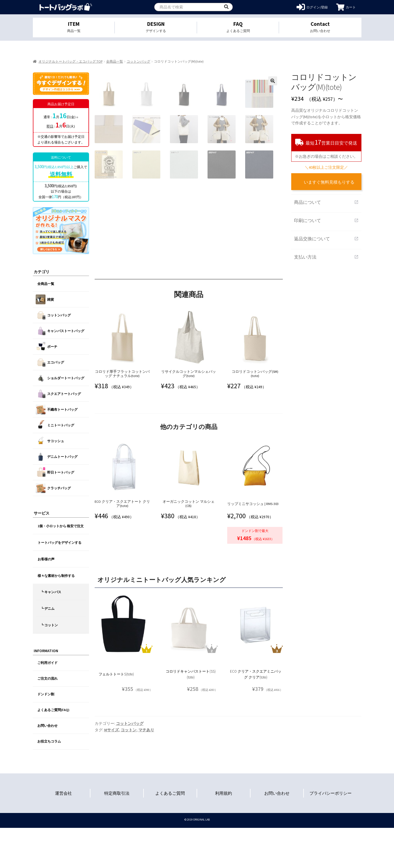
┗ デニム (47, 608)
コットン (129, 770)
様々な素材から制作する (56, 576)
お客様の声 (46, 559)
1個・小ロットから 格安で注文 (61, 526)
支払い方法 (326, 257)
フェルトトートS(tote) (116, 715)
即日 (50, 126)
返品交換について (326, 239)
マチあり (146, 770)
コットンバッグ (138, 61)
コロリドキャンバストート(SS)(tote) (191, 714)
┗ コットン (49, 625)
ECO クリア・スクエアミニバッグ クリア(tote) (256, 714)
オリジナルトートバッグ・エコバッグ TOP (70, 61)
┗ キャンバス (51, 592)
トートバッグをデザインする (60, 542)
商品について (326, 202)
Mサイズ (111, 770)
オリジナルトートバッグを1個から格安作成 (66, 7)
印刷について (326, 220)
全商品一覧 (115, 61)
